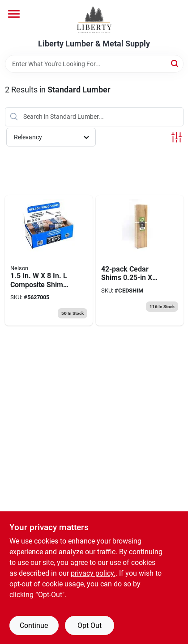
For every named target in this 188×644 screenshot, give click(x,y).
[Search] (175, 63)
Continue (34, 625)
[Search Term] (94, 64)
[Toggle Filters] (177, 137)
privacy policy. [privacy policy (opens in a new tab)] (93, 573)
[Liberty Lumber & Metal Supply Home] (94, 20)
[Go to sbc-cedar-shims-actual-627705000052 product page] (140, 261)
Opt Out (90, 625)
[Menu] (14, 14)
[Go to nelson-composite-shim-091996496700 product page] (49, 261)
